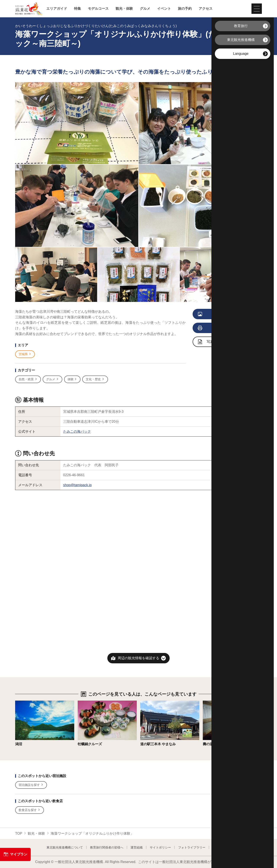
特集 (77, 9)
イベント (164, 9)
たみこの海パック (77, 432)
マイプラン (15, 854)
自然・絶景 (28, 379)
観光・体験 (124, 9)
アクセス (206, 9)
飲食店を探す (30, 810)
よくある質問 (222, 847)
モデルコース (98, 9)
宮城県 (25, 354)
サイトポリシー (160, 847)
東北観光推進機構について (65, 847)
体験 (72, 379)
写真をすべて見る (221, 314)
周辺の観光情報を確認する (138, 658)
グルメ (145, 9)
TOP (19, 833)
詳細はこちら (26, 703)
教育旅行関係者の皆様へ (107, 847)
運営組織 (137, 847)
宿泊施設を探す (31, 785)
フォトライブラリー (192, 847)
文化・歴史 (95, 379)
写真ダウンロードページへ (223, 342)
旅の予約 (185, 9)
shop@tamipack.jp (77, 485)
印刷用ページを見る (222, 328)
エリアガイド (57, 9)
